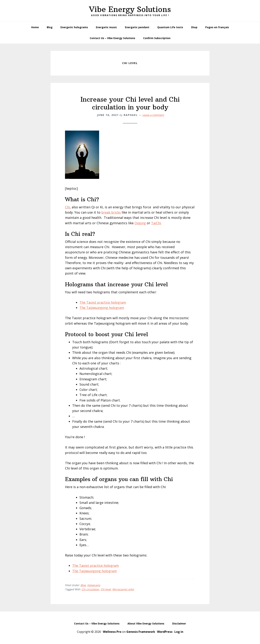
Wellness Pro (112, 632)
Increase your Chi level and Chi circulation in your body (130, 103)
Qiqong (140, 223)
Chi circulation (90, 589)
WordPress (165, 632)
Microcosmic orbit (123, 589)
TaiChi (156, 223)
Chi (67, 207)
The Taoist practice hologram (103, 302)
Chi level (106, 589)
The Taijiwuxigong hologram (102, 308)
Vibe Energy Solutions (130, 9)
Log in (179, 632)
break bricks (111, 212)
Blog (83, 585)
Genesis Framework (141, 632)
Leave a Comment (153, 115)
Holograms (94, 585)
